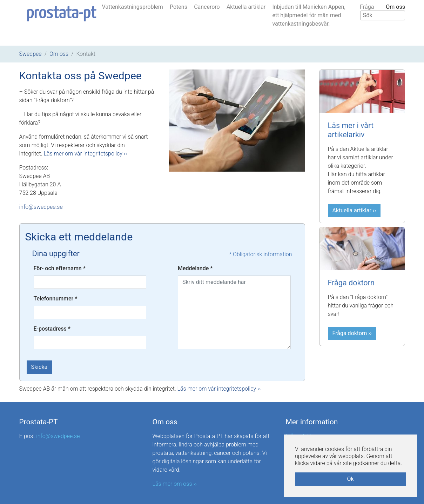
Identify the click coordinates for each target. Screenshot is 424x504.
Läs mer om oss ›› (175, 484)
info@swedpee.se (41, 207)
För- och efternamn (60, 268)
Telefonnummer (56, 299)
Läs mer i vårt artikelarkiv (351, 130)
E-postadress (52, 329)
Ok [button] (350, 479)
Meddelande (195, 268)
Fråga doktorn (351, 283)
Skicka (39, 367)
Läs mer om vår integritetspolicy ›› (85, 154)
